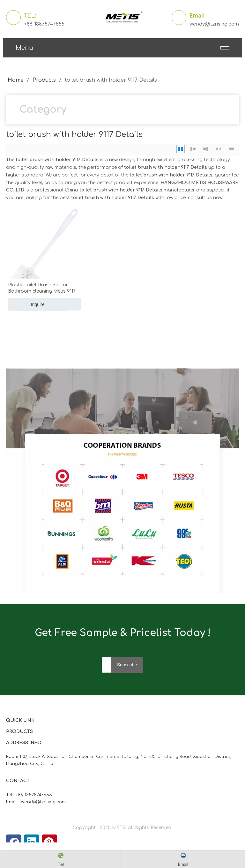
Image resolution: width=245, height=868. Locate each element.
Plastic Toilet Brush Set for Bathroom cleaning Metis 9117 (42, 288)
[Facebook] (14, 842)
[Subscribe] (127, 665)
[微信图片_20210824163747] (122, 481)
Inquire (26, 304)
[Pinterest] (49, 842)
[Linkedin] (32, 842)
